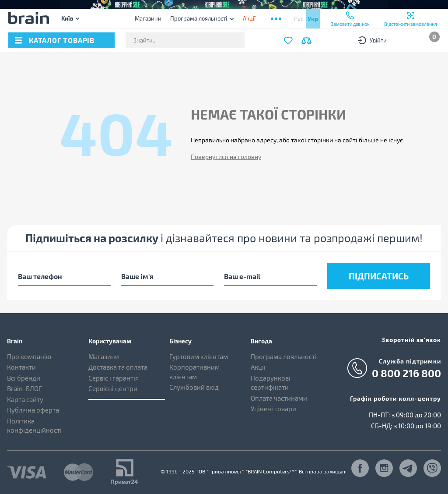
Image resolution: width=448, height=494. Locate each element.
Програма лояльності (199, 18)
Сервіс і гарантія (114, 378)
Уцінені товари (273, 409)
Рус (299, 19)
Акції (258, 367)
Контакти (21, 367)
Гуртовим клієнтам (199, 356)
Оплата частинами (279, 398)
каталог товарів (62, 40)
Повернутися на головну (226, 157)
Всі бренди (24, 378)
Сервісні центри (113, 388)
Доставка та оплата (118, 367)
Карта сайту (25, 399)
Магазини (148, 18)
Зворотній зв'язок (411, 340)
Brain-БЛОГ (24, 388)
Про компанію (29, 356)
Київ (67, 18)
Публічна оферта (33, 410)
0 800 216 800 (406, 373)
